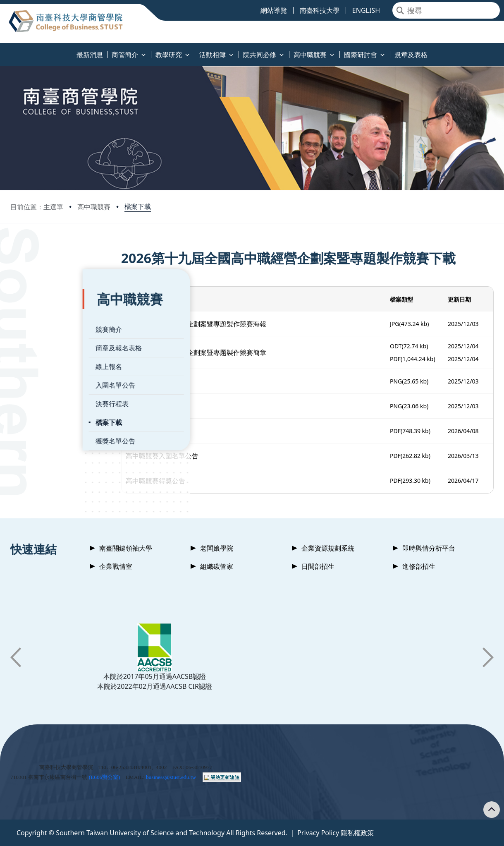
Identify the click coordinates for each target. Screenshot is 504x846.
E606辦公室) (105, 777)
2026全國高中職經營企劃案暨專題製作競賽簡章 (226, 352)
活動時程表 (172, 431)
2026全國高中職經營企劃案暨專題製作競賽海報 (226, 324)
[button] (16, 657)
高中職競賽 (94, 207)
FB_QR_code (174, 381)
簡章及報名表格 (46, 327)
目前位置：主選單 (37, 207)
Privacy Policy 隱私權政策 (336, 833)
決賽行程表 (40, 383)
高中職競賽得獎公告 (185, 481)
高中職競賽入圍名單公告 (192, 456)
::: (2, 50)
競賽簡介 (36, 308)
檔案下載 (138, 206)
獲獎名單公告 (43, 420)
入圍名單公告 (43, 364)
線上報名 (36, 345)
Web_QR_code (177, 406)
